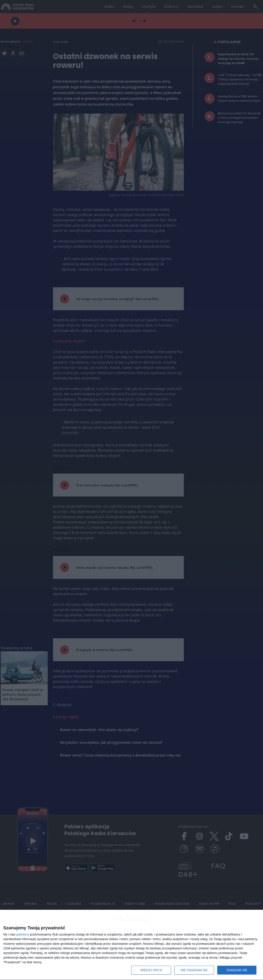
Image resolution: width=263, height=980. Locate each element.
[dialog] (131, 945)
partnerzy (23, 934)
